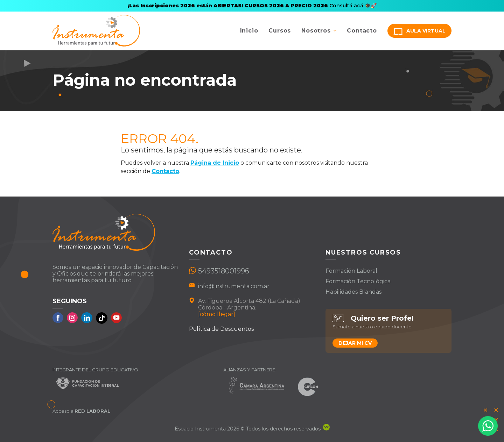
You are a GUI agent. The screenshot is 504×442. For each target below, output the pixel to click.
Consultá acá (346, 6)
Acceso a (81, 411)
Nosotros (316, 31)
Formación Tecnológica (358, 281)
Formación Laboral (351, 271)
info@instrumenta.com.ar (234, 286)
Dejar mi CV (355, 343)
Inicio (249, 31)
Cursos (280, 31)
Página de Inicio (215, 163)
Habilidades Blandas (353, 292)
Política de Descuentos (221, 329)
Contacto (362, 31)
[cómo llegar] (217, 314)
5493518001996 (224, 271)
